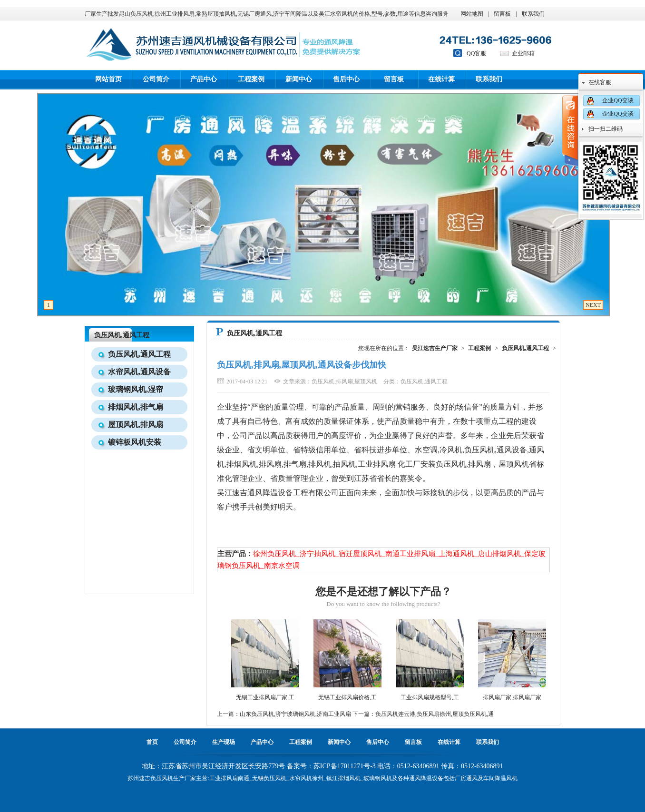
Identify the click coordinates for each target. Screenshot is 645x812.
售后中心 (346, 79)
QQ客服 (476, 53)
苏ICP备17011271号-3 (345, 766)
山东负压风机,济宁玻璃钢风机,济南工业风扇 (295, 714)
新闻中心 (299, 79)
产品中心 (204, 79)
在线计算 (441, 79)
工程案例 (251, 79)
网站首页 (108, 79)
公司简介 (156, 79)
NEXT (593, 305)
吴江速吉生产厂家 (435, 348)
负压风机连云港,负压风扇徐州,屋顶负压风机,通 (435, 714)
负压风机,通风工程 (122, 335)
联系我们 (533, 14)
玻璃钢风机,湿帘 (136, 389)
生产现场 (224, 742)
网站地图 (472, 14)
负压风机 (162, 778)
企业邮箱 (523, 53)
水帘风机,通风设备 (139, 372)
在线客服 (600, 82)
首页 (152, 742)
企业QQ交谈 (618, 100)
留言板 (502, 14)
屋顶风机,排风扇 (136, 425)
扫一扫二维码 (606, 129)
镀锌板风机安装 (135, 442)
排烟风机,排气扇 (136, 407)
